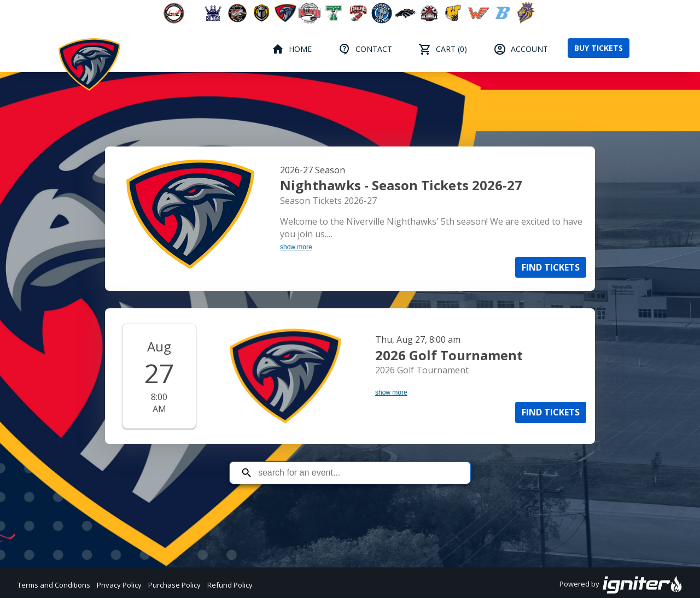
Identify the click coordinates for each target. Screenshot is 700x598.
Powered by (621, 585)
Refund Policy (230, 585)
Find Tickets (551, 267)
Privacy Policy (119, 585)
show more (296, 247)
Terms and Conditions (54, 585)
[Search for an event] (358, 473)
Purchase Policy (174, 585)
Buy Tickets (599, 48)
